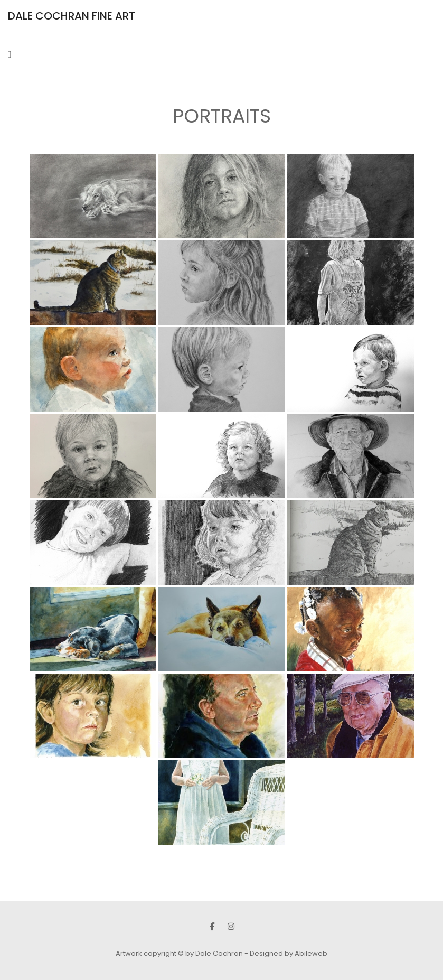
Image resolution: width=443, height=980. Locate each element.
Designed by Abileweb (289, 953)
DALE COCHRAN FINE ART (72, 16)
